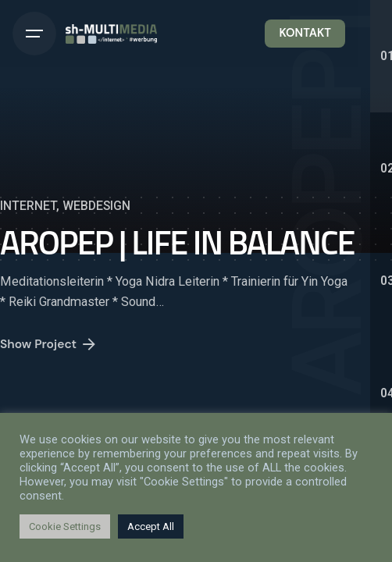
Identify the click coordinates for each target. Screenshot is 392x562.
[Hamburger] (34, 34)
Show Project (49, 347)
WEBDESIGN (96, 206)
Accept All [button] (151, 526)
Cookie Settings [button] (65, 526)
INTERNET (28, 206)
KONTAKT (305, 33)
